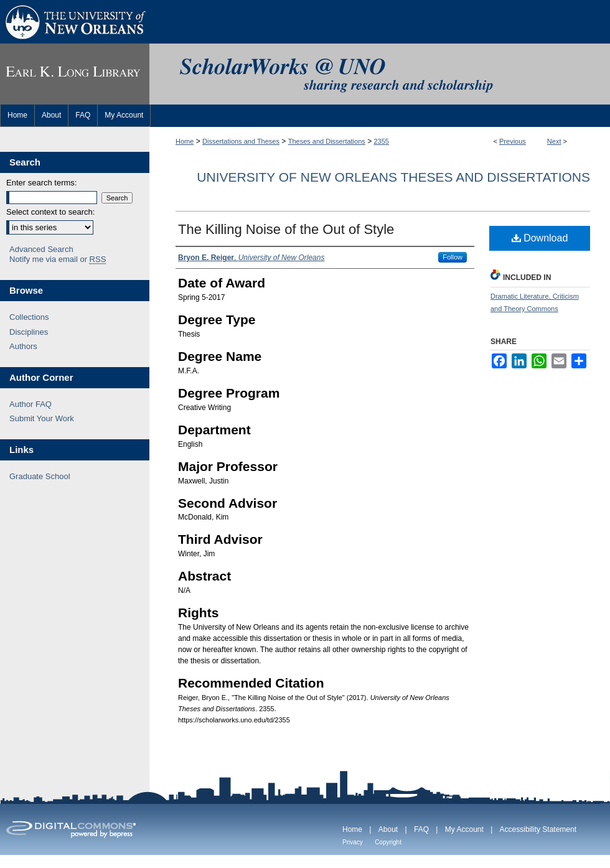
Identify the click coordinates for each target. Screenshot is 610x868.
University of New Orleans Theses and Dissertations (393, 177)
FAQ (421, 829)
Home (185, 141)
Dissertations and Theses (241, 141)
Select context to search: (50, 212)
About (388, 829)
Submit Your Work (42, 418)
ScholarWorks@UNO (380, 74)
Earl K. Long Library (75, 74)
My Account (464, 829)
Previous (513, 141)
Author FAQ (30, 404)
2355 (382, 141)
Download (540, 238)
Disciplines (29, 332)
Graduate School (40, 476)
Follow (453, 257)
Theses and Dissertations (327, 141)
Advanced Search (41, 249)
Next (554, 141)
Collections (29, 317)
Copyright (388, 842)
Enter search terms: (41, 183)
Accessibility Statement (538, 829)
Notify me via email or (58, 259)
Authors (23, 346)
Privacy (353, 842)
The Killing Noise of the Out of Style (286, 229)
